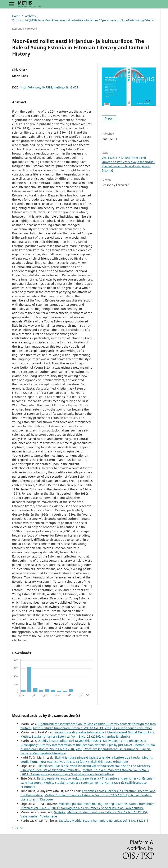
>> (21, 828)
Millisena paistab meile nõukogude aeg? (87, 804)
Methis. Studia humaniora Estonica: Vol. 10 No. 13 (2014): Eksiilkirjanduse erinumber (93, 728)
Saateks (60, 812)
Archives (30, 16)
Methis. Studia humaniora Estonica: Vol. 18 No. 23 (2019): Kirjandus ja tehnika (75, 736)
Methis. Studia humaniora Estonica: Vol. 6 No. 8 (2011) (110, 821)
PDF (110, 119)
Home (16, 16)
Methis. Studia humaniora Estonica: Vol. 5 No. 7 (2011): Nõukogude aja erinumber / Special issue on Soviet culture (85, 772)
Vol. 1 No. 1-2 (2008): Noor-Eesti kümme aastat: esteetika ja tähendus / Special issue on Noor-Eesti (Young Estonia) (83, 20)
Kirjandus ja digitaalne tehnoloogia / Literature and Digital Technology (105, 732)
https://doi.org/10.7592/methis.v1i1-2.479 (49, 87)
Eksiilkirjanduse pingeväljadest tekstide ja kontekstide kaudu (97, 757)
